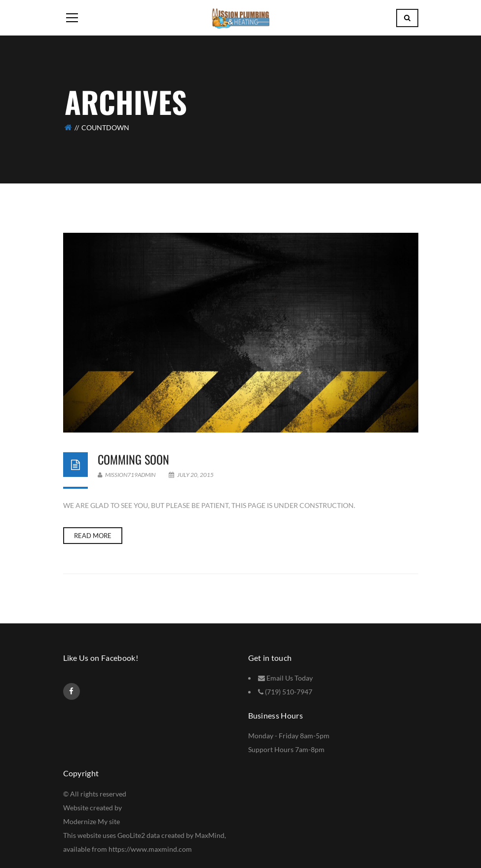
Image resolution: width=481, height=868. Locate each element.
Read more (93, 536)
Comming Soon (133, 459)
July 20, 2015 (191, 475)
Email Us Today (290, 678)
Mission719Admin (127, 475)
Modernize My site (92, 821)
